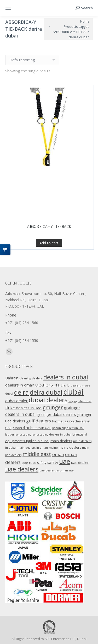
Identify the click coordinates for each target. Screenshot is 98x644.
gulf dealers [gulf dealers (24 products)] (39, 421)
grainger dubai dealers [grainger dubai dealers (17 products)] (56, 414)
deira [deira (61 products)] (21, 392)
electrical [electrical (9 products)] (85, 401)
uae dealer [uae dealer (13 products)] (80, 463)
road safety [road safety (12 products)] (38, 463)
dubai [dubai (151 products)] (73, 392)
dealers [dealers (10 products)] (37, 378)
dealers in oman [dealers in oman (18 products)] (20, 385)
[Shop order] (32, 60)
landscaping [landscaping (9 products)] (23, 434)
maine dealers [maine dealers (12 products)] (70, 447)
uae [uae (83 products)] (65, 461)
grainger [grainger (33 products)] (53, 407)
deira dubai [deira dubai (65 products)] (46, 392)
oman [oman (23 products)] (58, 454)
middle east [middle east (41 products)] (37, 454)
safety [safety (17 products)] (53, 462)
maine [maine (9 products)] (53, 448)
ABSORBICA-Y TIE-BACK (49, 251)
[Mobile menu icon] (8, 8)
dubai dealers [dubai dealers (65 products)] (48, 400)
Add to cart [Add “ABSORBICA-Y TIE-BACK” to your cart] (49, 268)
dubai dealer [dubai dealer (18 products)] (16, 401)
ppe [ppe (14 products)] (25, 463)
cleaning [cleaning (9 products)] (25, 378)
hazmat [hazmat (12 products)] (58, 421)
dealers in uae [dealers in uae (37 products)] (52, 385)
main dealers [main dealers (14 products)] (61, 441)
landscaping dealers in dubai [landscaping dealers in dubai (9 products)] (52, 434)
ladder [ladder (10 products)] (10, 434)
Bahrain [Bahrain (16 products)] (12, 378)
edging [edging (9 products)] (73, 401)
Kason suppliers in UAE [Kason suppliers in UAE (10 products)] (68, 428)
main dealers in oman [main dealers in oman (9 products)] (33, 448)
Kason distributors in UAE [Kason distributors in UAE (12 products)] (32, 428)
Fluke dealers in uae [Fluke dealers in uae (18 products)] (23, 408)
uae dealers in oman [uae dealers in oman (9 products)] (54, 470)
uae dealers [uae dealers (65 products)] (22, 469)
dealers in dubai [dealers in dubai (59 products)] (66, 377)
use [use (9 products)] (71, 470)
